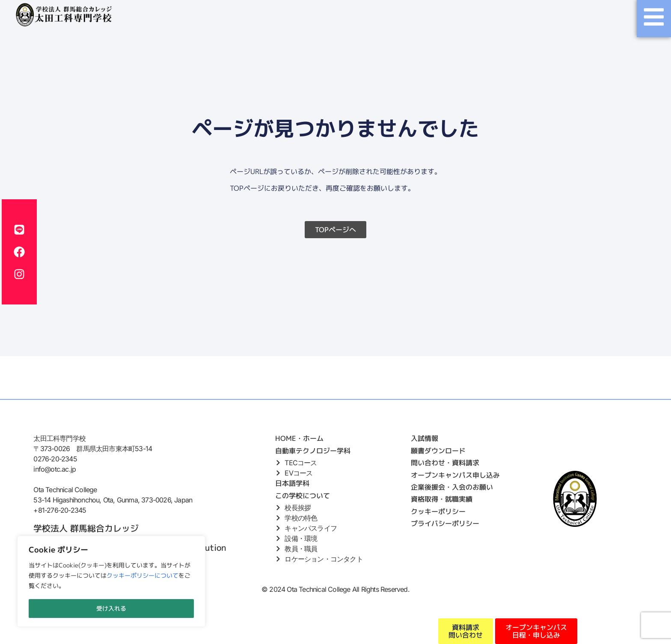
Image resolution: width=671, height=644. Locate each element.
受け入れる (111, 608)
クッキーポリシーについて (143, 577)
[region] (111, 582)
